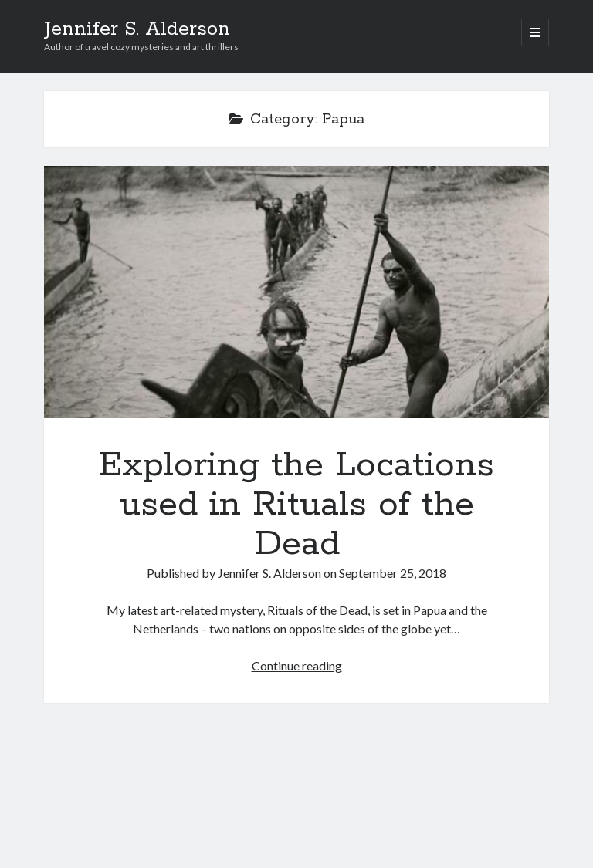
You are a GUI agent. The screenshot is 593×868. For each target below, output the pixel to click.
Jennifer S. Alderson (137, 29)
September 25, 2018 (393, 573)
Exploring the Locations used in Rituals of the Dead (296, 292)
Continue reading (297, 665)
